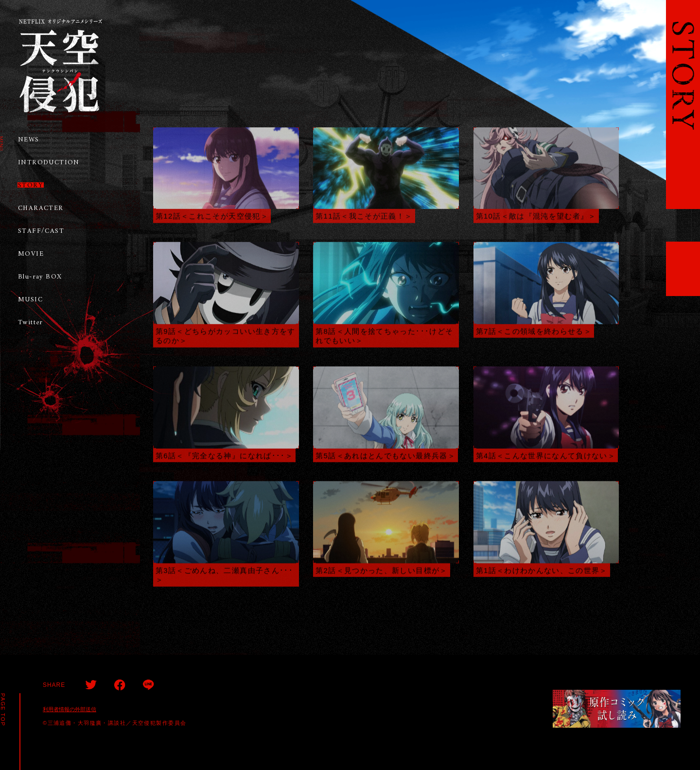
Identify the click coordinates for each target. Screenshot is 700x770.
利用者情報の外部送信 (70, 709)
